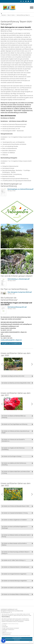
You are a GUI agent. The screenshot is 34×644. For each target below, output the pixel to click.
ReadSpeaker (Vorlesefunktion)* (8, 630)
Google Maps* (5, 627)
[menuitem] (21, 1)
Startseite (4, 15)
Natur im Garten (11, 15)
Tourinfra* (4, 631)
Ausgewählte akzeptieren (17, 638)
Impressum (31, 642)
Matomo (7, 633)
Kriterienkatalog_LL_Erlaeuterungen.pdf (19, 279)
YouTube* (4, 625)
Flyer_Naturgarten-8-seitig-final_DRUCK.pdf (20, 292)
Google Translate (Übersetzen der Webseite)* (10, 628)
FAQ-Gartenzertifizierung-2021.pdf (17, 307)
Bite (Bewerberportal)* (6, 634)
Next (32, 364)
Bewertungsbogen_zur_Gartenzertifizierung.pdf (20, 189)
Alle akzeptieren (17, 640)
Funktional (10, 624)
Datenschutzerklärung (6, 617)
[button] (17, 376)
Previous (2, 364)
